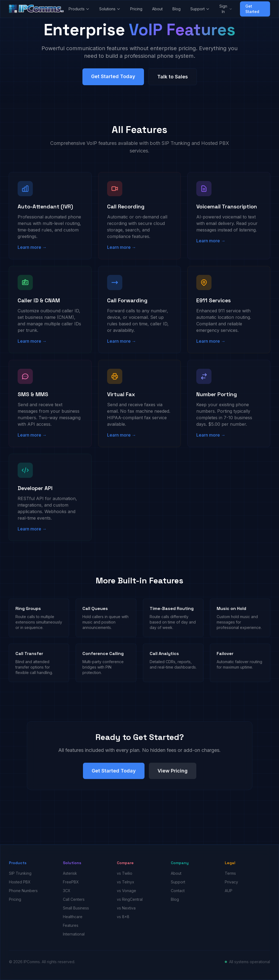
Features (71, 925)
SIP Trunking (20, 873)
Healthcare (73, 917)
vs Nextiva (126, 908)
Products (79, 9)
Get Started (252, 9)
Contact (178, 891)
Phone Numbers (23, 891)
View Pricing (173, 775)
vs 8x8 (123, 917)
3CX (67, 891)
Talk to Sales (173, 78)
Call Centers (74, 899)
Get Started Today (113, 77)
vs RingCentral (130, 899)
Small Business (76, 908)
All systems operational (250, 962)
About (157, 9)
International (74, 934)
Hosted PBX (20, 882)
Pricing (136, 9)
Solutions (110, 9)
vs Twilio (125, 873)
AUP (229, 891)
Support (200, 9)
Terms (230, 873)
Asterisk (70, 873)
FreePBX (71, 882)
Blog (177, 9)
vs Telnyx (126, 882)
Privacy (231, 882)
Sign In (226, 9)
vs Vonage (126, 891)
